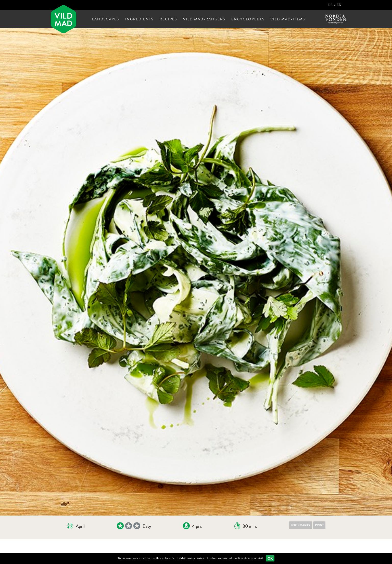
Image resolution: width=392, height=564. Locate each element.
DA (331, 5)
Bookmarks (300, 525)
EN (339, 5)
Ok (270, 558)
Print (319, 525)
